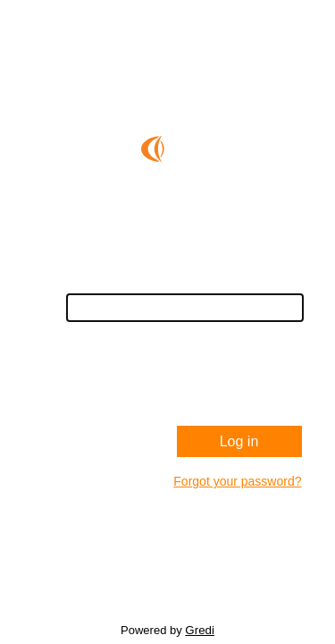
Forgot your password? (237, 481)
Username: (272, 284)
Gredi (200, 630)
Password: (273, 343)
